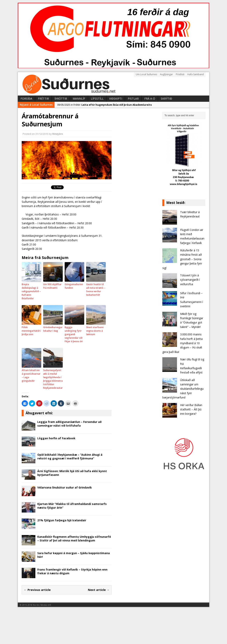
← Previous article (37, 590)
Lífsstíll (97, 99)
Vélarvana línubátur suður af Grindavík (65, 487)
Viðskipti (116, 99)
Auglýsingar (166, 74)
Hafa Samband (196, 74)
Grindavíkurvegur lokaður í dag (53, 329)
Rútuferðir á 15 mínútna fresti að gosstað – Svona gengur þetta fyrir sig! (182, 259)
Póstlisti (180, 74)
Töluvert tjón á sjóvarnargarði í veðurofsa (190, 280)
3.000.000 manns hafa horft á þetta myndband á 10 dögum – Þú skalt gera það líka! (182, 343)
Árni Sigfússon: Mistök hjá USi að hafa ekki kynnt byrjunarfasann (72, 473)
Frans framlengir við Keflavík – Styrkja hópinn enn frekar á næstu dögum (72, 571)
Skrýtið (166, 99)
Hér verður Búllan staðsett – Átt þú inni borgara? (191, 409)
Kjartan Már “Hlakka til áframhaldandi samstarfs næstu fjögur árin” (72, 506)
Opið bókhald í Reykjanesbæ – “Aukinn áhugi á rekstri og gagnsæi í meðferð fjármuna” (70, 456)
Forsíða (26, 99)
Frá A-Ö (150, 99)
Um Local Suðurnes (146, 74)
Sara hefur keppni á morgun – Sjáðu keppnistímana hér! (74, 555)
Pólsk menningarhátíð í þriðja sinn (31, 331)
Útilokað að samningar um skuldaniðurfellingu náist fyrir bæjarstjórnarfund (183, 389)
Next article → (99, 590)
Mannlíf (79, 99)
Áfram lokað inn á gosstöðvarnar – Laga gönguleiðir (31, 376)
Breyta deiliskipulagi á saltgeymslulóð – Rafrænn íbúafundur (31, 291)
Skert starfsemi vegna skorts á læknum (95, 331)
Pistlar (133, 99)
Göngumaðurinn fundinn (74, 286)
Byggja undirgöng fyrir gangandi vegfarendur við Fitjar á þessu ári (74, 334)
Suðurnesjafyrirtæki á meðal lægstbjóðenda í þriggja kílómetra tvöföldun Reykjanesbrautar (53, 379)
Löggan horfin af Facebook (56, 438)
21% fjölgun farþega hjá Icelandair (62, 520)
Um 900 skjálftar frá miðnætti (52, 286)
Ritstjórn (58, 134)
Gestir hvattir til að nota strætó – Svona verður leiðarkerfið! (96, 290)
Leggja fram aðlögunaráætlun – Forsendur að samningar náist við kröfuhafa (69, 424)
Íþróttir (61, 99)
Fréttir (43, 99)
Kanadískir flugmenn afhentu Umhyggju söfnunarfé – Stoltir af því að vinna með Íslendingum (74, 538)
